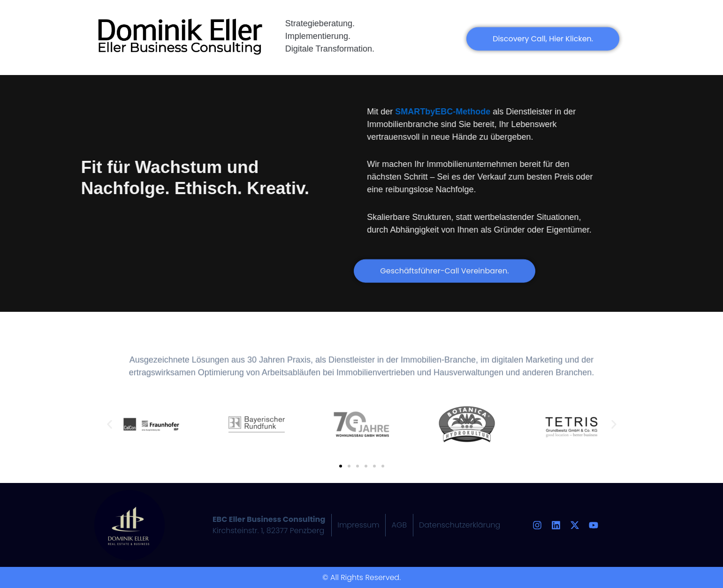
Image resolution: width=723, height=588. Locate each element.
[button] (110, 425)
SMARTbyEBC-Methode (461, 112)
